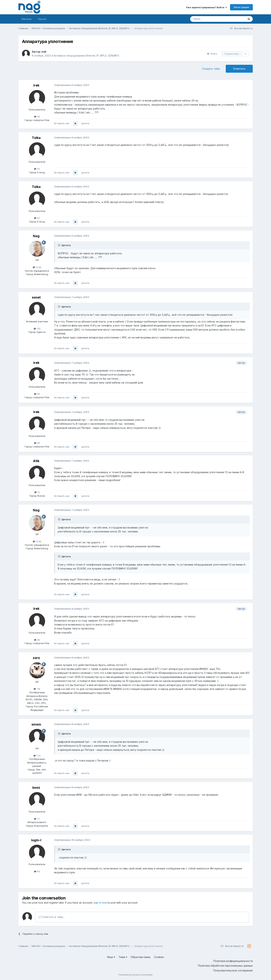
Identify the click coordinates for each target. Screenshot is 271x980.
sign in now (100, 903)
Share (212, 54)
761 (37, 329)
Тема (123, 957)
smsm (36, 724)
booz (36, 788)
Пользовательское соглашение (233, 970)
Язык (111, 957)
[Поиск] (208, 19)
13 (37, 492)
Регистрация (241, 7)
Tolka (36, 138)
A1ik (36, 461)
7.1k (37, 689)
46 (37, 117)
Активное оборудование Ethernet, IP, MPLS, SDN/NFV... (87, 56)
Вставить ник (62, 123)
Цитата (85, 123)
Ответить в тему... (52, 917)
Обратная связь (141, 957)
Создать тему (211, 69)
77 (37, 819)
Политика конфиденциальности (233, 961)
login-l (36, 840)
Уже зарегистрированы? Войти (206, 7)
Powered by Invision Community (136, 975)
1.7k (37, 756)
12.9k (37, 267)
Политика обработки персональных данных (225, 966)
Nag (36, 236)
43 (37, 169)
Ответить (239, 69)
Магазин (27, 19)
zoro (36, 658)
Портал (42, 19)
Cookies (159, 957)
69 (37, 871)
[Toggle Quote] (59, 245)
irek (44, 52)
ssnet (36, 297)
